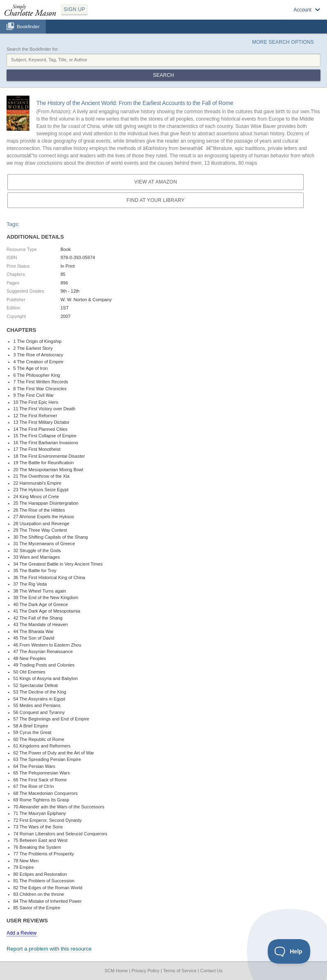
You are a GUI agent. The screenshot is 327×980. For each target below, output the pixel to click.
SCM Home (116, 971)
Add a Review (21, 933)
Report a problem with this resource (49, 949)
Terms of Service (180, 971)
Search (163, 75)
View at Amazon (156, 182)
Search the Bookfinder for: (33, 49)
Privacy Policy (146, 971)
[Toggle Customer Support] (289, 951)
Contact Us (211, 971)
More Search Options (283, 42)
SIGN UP (74, 9)
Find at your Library (156, 200)
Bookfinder (28, 26)
